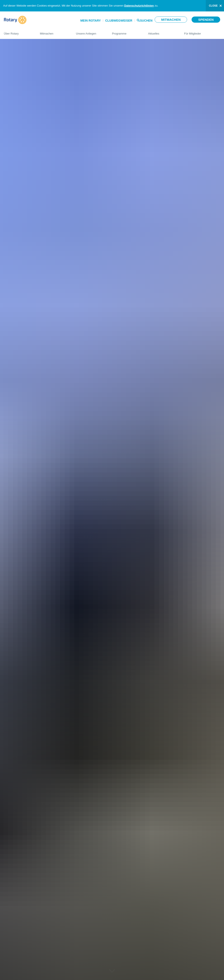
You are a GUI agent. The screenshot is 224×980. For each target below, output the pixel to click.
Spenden (206, 20)
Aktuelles (162, 32)
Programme (126, 32)
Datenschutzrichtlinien (139, 6)
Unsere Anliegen (90, 32)
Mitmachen (171, 20)
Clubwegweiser (119, 21)
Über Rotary (18, 32)
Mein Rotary (91, 21)
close (213, 6)
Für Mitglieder (202, 32)
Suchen (146, 20)
